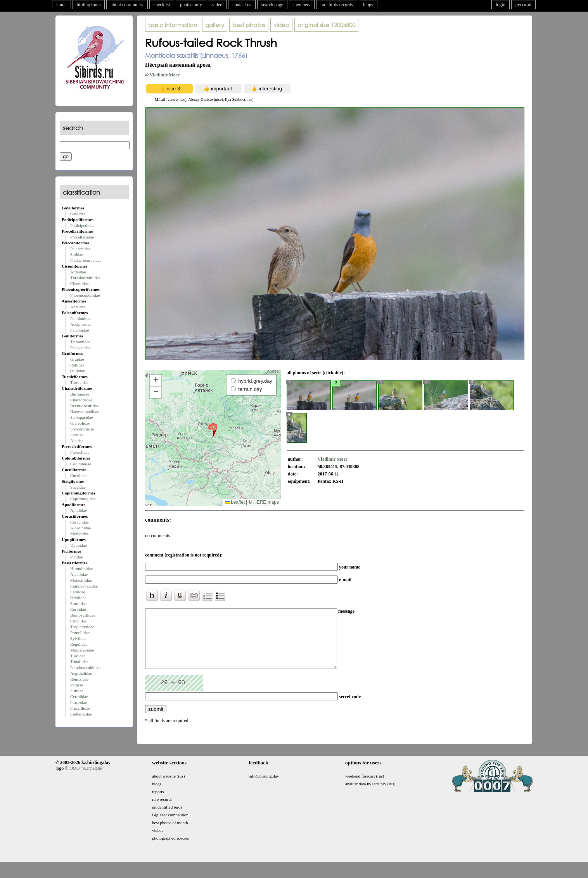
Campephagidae (84, 586)
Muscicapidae (82, 650)
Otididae (78, 371)
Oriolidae (78, 598)
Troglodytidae (82, 627)
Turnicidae (79, 382)
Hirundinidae (81, 569)
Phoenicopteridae (85, 295)
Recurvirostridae (84, 406)
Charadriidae (81, 400)
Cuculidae (79, 475)
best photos (249, 25)
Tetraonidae (80, 342)
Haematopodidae (85, 411)
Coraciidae (80, 522)
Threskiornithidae (85, 278)
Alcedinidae (80, 528)
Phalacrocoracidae (86, 260)
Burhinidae (80, 394)
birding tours (89, 5)
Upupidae (79, 545)
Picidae (76, 557)
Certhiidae (79, 697)
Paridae (77, 685)
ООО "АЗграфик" (87, 780)
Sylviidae (78, 638)
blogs (368, 5)
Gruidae (77, 359)
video (217, 5)
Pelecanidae (80, 249)
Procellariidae (82, 237)
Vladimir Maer (165, 75)
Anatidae (78, 307)
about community (127, 5)
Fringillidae (80, 708)
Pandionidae (81, 318)
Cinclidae (78, 621)
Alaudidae (79, 574)
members (302, 5)
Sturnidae (78, 603)
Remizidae (79, 679)
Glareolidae (80, 423)
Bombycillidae (83, 615)
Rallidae (77, 365)
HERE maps (266, 502)
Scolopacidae (82, 417)
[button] (213, 430)
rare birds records (337, 5)
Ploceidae (79, 702)
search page (272, 5)
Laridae (77, 435)
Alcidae (77, 441)
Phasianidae (80, 347)
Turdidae (78, 656)
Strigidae (78, 487)
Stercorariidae (82, 429)
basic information (173, 25)
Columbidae (81, 464)
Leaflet (235, 502)
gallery (215, 25)
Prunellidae (80, 633)
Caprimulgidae (83, 499)
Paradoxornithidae (86, 667)
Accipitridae (81, 324)
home (61, 5)
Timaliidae (79, 662)
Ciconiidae (80, 283)
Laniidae (78, 592)
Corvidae (78, 609)
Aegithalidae (81, 673)
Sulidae (77, 254)
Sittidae (77, 691)
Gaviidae (78, 214)
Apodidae (79, 510)
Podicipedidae (82, 225)
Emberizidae (81, 714)
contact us (242, 5)
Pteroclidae (80, 452)
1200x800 (326, 25)
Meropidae (80, 534)
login (501, 5)
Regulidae (79, 644)
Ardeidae (78, 272)
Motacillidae (81, 580)
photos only (191, 5)
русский (523, 5)
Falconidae (80, 330)
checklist (162, 5)
